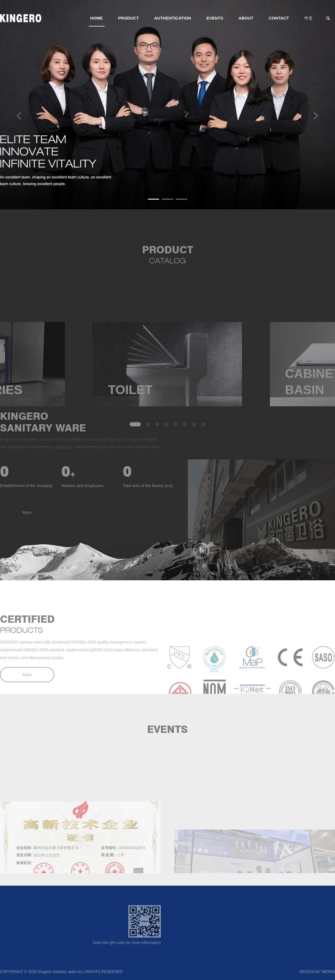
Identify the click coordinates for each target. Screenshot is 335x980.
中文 (308, 18)
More (27, 519)
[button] (154, 199)
